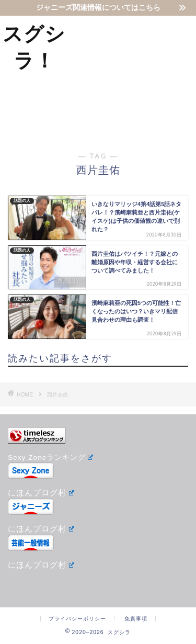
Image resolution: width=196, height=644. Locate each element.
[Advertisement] (132, 75)
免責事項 (136, 619)
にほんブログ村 (41, 493)
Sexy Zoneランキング (50, 457)
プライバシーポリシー (77, 619)
